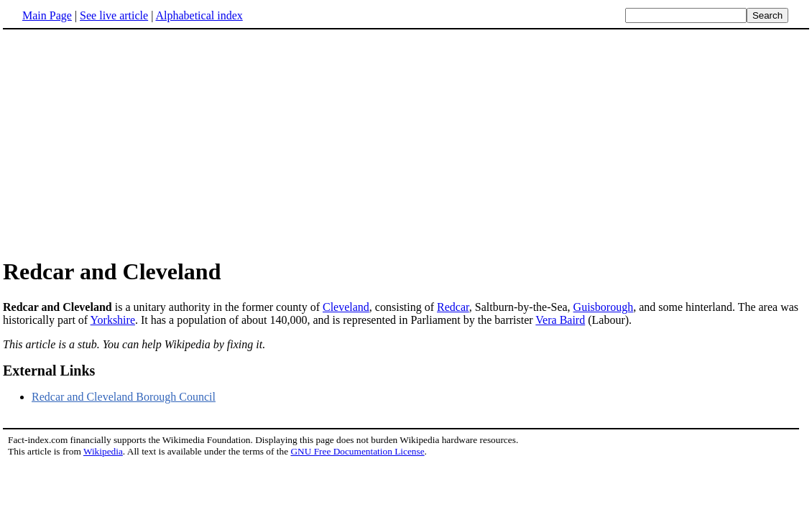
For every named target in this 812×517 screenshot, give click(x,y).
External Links (49, 371)
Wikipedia (103, 451)
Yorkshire (113, 320)
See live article (114, 15)
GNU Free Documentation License (357, 451)
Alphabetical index (199, 15)
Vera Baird (560, 320)
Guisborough (604, 307)
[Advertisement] (124, 143)
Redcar (453, 307)
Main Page (47, 15)
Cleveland (346, 307)
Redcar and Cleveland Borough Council (124, 397)
